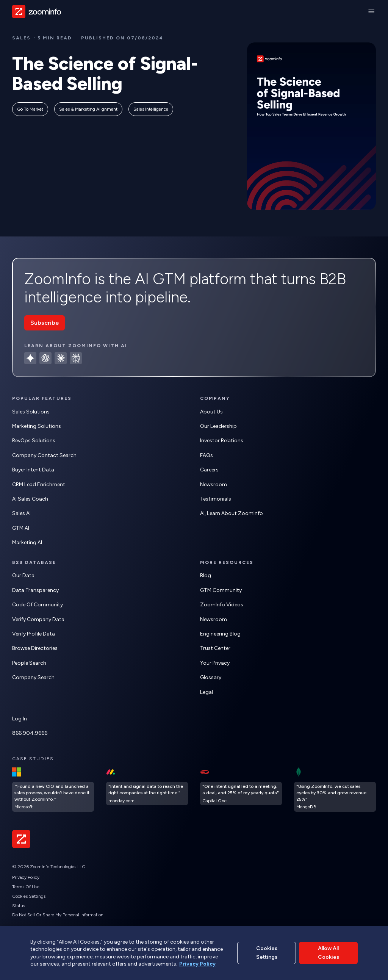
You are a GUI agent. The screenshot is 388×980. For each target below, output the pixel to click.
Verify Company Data (38, 619)
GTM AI (21, 528)
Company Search (33, 677)
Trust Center (215, 648)
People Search (29, 663)
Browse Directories (35, 648)
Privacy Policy (26, 877)
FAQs (207, 455)
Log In (20, 719)
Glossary (211, 677)
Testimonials (216, 499)
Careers (209, 470)
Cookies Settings (29, 896)
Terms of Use (26, 887)
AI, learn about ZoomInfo (232, 513)
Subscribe (45, 323)
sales (21, 38)
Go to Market (30, 109)
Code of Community (38, 605)
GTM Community (221, 590)
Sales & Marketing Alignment (88, 109)
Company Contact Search (44, 455)
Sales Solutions (31, 412)
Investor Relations (222, 441)
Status (19, 906)
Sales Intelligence (151, 109)
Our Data (23, 575)
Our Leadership (218, 426)
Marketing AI (27, 542)
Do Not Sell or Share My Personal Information (58, 915)
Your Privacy (215, 663)
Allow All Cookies (329, 953)
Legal (207, 692)
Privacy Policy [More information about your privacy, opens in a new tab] (197, 964)
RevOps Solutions (34, 441)
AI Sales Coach (30, 499)
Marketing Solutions (37, 426)
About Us (211, 412)
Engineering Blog (220, 634)
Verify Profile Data (34, 634)
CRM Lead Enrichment (39, 485)
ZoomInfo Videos (222, 605)
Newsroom (214, 485)
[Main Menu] (371, 11)
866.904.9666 (30, 733)
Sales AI (21, 513)
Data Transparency (35, 590)
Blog (206, 575)
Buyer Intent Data (33, 470)
